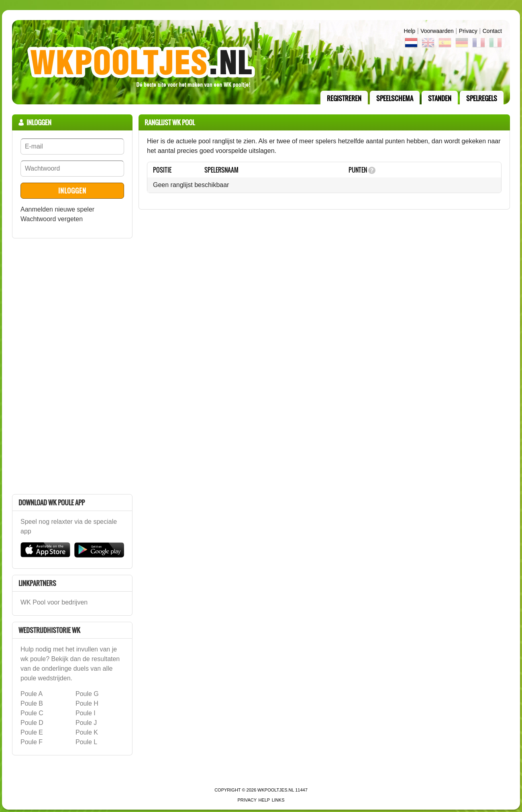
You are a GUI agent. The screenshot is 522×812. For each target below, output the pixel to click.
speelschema (395, 98)
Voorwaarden (437, 31)
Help (409, 31)
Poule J (86, 723)
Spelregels (482, 98)
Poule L (86, 742)
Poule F (32, 742)
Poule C (32, 713)
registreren (344, 98)
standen (440, 98)
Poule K (87, 732)
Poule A (32, 694)
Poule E (32, 732)
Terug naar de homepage (261, 62)
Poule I (86, 713)
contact (492, 31)
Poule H (87, 703)
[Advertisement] (72, 365)
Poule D (32, 723)
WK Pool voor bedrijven (54, 602)
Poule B (32, 703)
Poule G (87, 694)
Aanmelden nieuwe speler (57, 209)
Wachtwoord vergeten (52, 219)
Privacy (468, 31)
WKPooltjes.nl (276, 790)
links (278, 800)
